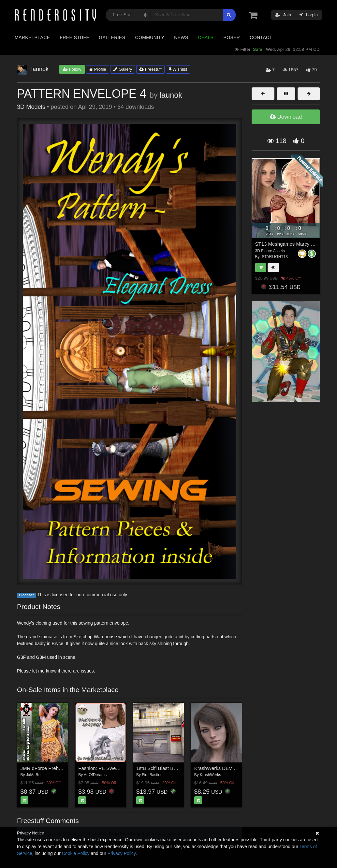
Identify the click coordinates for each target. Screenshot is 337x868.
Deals (206, 37)
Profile (97, 69)
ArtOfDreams (95, 775)
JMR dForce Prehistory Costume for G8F (65, 768)
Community (150, 37)
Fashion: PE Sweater (101, 768)
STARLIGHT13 (275, 257)
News (181, 37)
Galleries (112, 37)
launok (171, 95)
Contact (261, 37)
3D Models (31, 107)
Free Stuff (74, 37)
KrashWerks (210, 775)
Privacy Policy (122, 853)
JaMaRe (33, 775)
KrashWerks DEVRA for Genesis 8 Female (241, 768)
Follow (72, 69)
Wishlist (178, 69)
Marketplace (32, 37)
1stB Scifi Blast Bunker (161, 768)
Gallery (123, 69)
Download (286, 117)
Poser (232, 37)
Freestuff (150, 69)
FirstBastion (152, 775)
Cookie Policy (76, 853)
